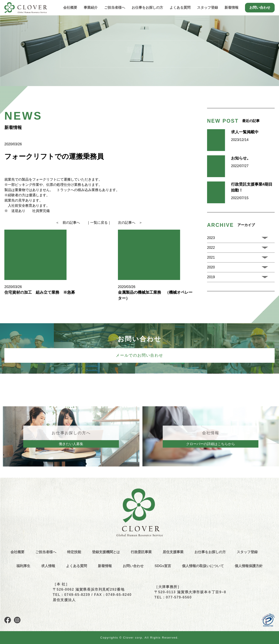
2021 (211, 257)
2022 (211, 248)
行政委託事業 (141, 552)
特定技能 (74, 552)
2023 (211, 238)
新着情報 (231, 8)
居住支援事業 (173, 552)
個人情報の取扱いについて (203, 566)
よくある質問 (180, 8)
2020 (211, 267)
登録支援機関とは (106, 552)
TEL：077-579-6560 (173, 597)
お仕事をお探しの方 (210, 552)
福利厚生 (23, 566)
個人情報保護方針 (249, 566)
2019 (211, 277)
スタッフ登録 (208, 8)
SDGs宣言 (163, 566)
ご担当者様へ (115, 8)
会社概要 (70, 8)
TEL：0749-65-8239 (71, 595)
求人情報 (48, 566)
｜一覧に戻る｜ (99, 223)
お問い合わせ (260, 8)
